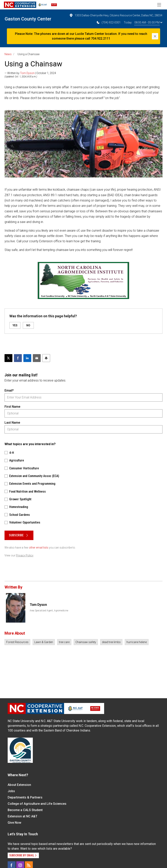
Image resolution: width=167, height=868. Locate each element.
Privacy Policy (25, 555)
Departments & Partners (25, 797)
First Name (12, 407)
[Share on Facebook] (18, 358)
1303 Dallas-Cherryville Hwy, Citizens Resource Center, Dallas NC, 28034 (116, 15)
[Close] (155, 36)
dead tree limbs (111, 642)
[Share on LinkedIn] (27, 358)
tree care (64, 642)
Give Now (14, 823)
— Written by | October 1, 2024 (30, 73)
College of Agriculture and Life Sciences (37, 804)
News (8, 54)
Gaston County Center (28, 19)
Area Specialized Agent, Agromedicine (49, 611)
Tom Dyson (27, 73)
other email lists (39, 548)
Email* (9, 390)
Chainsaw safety (86, 642)
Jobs (11, 791)
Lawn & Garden (44, 642)
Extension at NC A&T (22, 816)
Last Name (12, 423)
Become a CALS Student (25, 810)
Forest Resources (17, 642)
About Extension (19, 785)
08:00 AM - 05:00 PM (148, 22)
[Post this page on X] (8, 358)
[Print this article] (46, 358)
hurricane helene (137, 642)
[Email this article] (37, 358)
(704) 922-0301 (108, 22)
